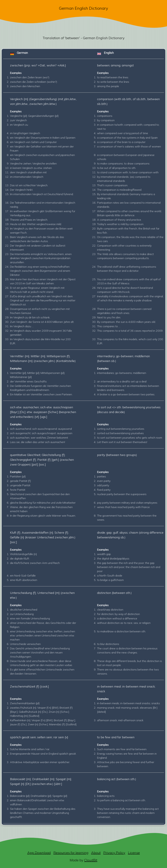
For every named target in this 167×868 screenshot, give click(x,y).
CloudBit (91, 860)
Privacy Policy (114, 853)
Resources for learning (71, 853)
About (96, 853)
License (134, 853)
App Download (39, 853)
